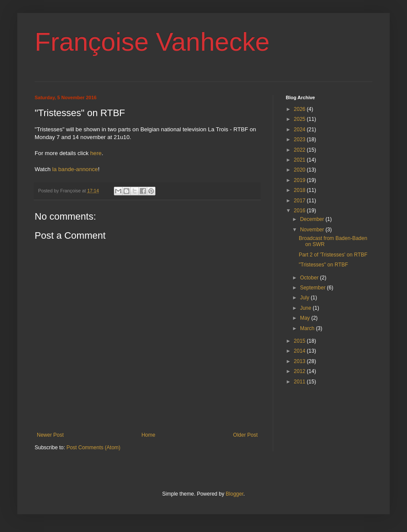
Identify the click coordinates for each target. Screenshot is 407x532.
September (313, 288)
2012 (300, 371)
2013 (300, 361)
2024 (300, 130)
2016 (300, 211)
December (313, 219)
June (306, 308)
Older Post (245, 435)
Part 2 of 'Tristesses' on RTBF (333, 255)
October (310, 278)
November (313, 230)
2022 (300, 150)
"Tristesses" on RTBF (323, 265)
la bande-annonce (75, 169)
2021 (300, 160)
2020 (300, 170)
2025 (300, 119)
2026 (300, 109)
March (308, 328)
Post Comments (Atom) (93, 448)
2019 (300, 180)
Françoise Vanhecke (152, 42)
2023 (300, 139)
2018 (300, 190)
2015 (300, 341)
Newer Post (50, 435)
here (96, 153)
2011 (300, 382)
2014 (300, 351)
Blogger (234, 494)
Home (149, 435)
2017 (300, 201)
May (306, 318)
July (305, 298)
